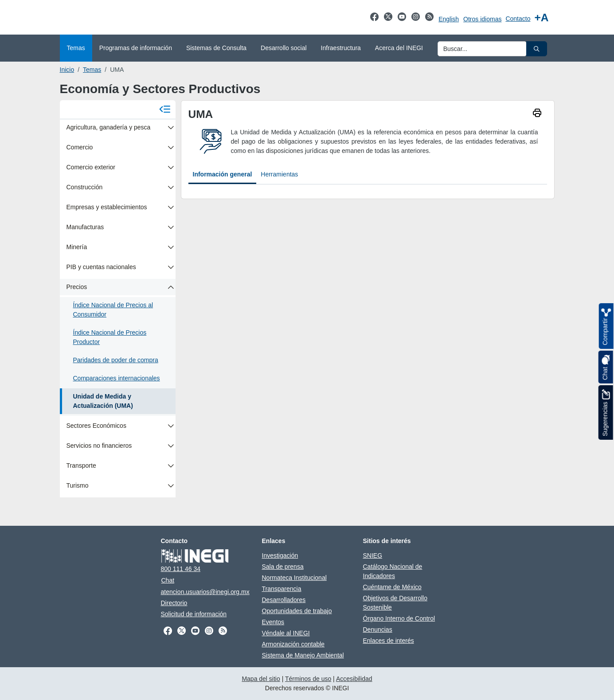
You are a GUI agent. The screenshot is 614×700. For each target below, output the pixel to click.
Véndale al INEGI (286, 633)
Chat (168, 580)
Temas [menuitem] (76, 48)
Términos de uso (308, 679)
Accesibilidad (354, 679)
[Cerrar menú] (165, 110)
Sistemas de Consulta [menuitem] (216, 48)
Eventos (273, 622)
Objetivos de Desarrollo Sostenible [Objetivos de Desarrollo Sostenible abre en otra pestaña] (395, 603)
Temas (92, 70)
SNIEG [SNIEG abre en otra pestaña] (373, 555)
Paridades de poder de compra (116, 360)
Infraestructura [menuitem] (341, 48)
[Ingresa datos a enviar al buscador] (482, 49)
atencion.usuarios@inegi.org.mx (205, 592)
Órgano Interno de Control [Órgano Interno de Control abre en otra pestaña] (399, 618)
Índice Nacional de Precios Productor (110, 337)
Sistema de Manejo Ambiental (303, 655)
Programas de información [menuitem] (136, 48)
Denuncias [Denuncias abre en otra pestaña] (378, 630)
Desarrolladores (284, 600)
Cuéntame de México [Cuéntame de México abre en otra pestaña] (392, 587)
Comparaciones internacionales (117, 378)
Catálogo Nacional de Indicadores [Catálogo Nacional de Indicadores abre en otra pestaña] (393, 571)
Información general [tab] (223, 174)
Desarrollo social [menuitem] (284, 48)
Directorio (174, 603)
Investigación (280, 555)
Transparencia (282, 589)
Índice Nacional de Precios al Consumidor (113, 310)
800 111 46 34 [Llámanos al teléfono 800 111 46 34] (181, 569)
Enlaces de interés (389, 641)
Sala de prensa (283, 567)
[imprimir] (537, 114)
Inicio (67, 70)
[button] (537, 49)
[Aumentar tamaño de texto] (541, 18)
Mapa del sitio (261, 679)
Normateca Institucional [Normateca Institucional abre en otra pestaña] (294, 578)
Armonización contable (293, 644)
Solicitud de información (194, 614)
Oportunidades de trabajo (297, 611)
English (449, 19)
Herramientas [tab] (279, 174)
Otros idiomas (482, 19)
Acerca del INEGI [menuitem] (399, 48)
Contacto (518, 19)
